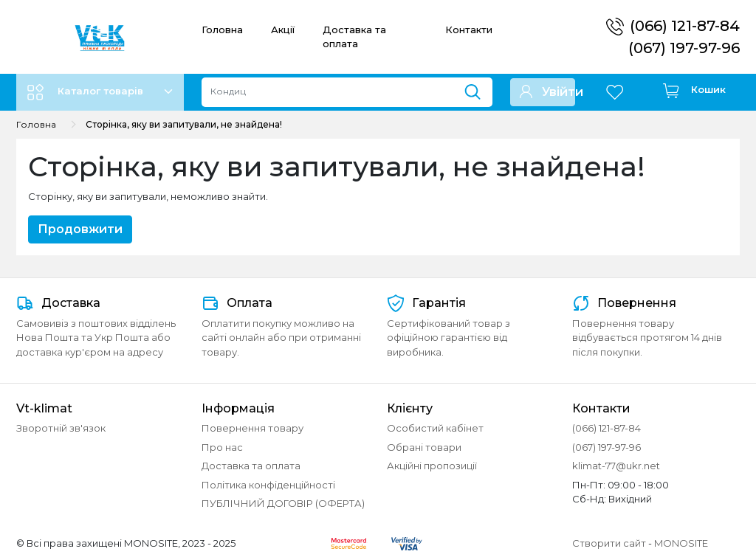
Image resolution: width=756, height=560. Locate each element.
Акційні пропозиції (432, 466)
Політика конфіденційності (268, 485)
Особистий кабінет (435, 428)
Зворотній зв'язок (61, 428)
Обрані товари (424, 447)
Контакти (469, 30)
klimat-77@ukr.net (616, 466)
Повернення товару (252, 428)
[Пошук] (478, 89)
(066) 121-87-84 (685, 26)
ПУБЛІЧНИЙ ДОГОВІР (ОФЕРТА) (283, 503)
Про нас (222, 447)
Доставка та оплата (251, 466)
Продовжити (80, 229)
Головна (222, 30)
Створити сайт (609, 543)
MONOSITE (681, 543)
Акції (283, 30)
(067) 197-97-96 (684, 48)
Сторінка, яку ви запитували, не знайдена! (184, 124)
